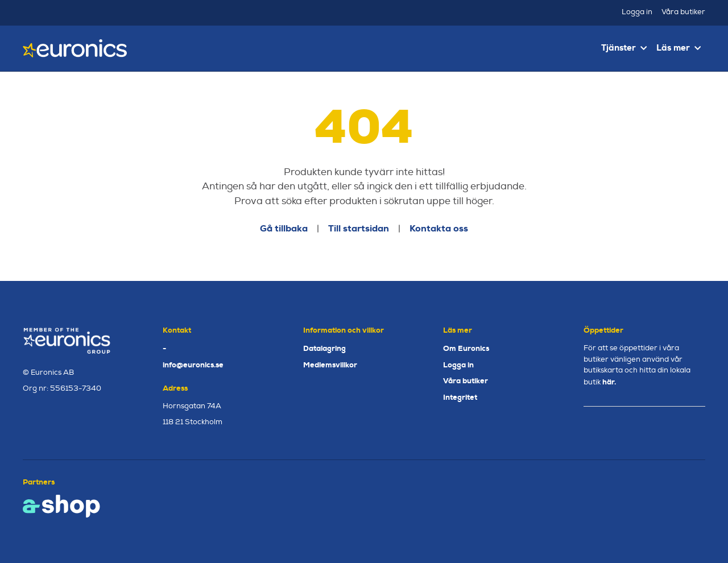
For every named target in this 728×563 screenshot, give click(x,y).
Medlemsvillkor (330, 365)
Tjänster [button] (624, 48)
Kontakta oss (439, 228)
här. (609, 382)
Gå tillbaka (284, 228)
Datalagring (324, 348)
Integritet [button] (460, 397)
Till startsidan (359, 228)
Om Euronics (466, 348)
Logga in (637, 12)
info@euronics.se (193, 365)
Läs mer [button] (679, 48)
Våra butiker (683, 12)
